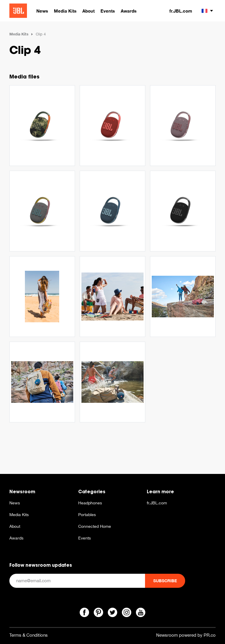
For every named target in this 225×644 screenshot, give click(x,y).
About (15, 526)
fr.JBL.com (181, 11)
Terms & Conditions (29, 635)
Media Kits (19, 34)
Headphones (90, 503)
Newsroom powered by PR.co (186, 635)
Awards (16, 538)
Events (85, 538)
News (15, 503)
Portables (87, 515)
